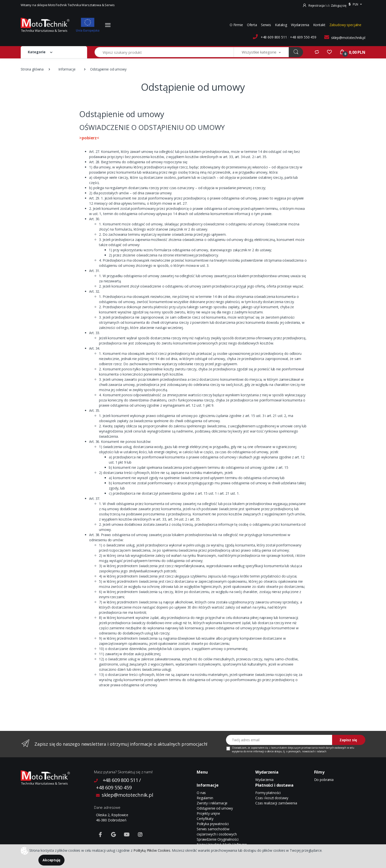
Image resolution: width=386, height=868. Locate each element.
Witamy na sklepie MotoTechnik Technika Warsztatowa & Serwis (68, 5)
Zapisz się (348, 740)
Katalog (281, 25)
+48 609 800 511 (274, 37)
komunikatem (279, 748)
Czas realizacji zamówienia (276, 803)
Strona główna (32, 69)
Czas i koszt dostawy (272, 798)
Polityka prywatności (213, 824)
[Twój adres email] (279, 740)
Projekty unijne (208, 813)
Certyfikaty (205, 819)
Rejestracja (314, 5)
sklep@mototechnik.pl (348, 38)
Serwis (266, 25)
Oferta (252, 25)
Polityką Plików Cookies (152, 850)
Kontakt (319, 25)
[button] (355, 4)
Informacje (67, 69)
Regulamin (205, 798)
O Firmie (236, 25)
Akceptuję (51, 860)
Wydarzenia (300, 25)
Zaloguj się (339, 5)
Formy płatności (268, 793)
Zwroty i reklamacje (212, 803)
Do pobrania (324, 780)
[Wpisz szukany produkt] (164, 52)
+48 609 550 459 (303, 37)
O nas (201, 793)
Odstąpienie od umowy (215, 808)
